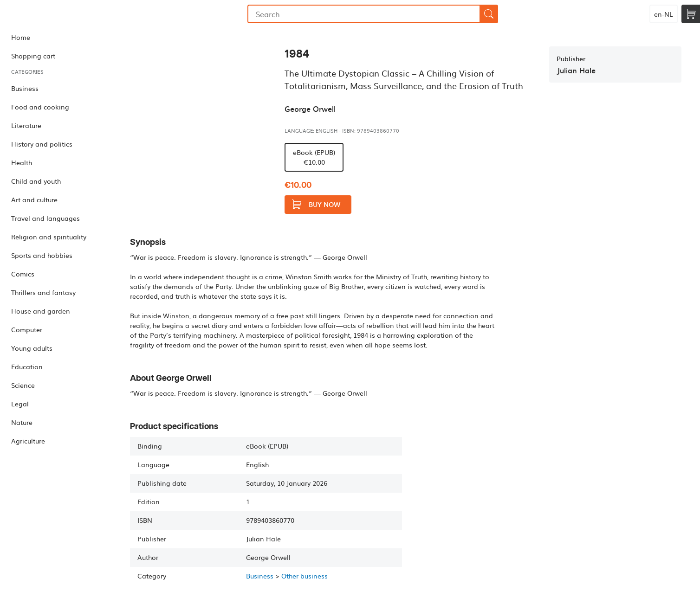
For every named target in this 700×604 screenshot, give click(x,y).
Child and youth (36, 181)
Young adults (32, 348)
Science (23, 385)
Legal (20, 404)
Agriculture (28, 441)
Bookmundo (48, 14)
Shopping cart (33, 56)
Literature (26, 125)
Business (25, 88)
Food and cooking (40, 107)
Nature (22, 422)
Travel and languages (45, 218)
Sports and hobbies (42, 255)
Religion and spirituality (49, 237)
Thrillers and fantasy (43, 292)
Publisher (571, 59)
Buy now (316, 204)
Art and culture (34, 199)
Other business (305, 576)
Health (22, 162)
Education (27, 366)
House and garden (41, 311)
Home (21, 37)
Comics (23, 274)
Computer (27, 329)
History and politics (42, 144)
